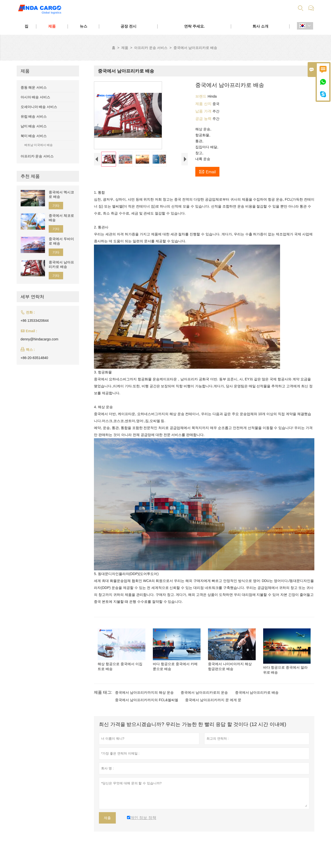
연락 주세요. (194, 26)
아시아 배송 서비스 (36, 97)
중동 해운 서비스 (34, 87)
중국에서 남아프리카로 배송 (257, 707)
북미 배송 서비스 (34, 136)
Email (207, 171)
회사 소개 (260, 26)
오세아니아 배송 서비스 (39, 107)
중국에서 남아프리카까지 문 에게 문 (213, 714)
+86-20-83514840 (34, 358)
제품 (52, 26)
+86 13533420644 (35, 321)
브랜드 (201, 96)
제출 (107, 832)
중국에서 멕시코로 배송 (61, 194)
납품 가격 (204, 111)
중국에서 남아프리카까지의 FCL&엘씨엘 (147, 714)
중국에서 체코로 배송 (61, 218)
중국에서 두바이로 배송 (61, 241)
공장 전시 (128, 26)
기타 (56, 206)
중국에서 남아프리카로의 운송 (204, 707)
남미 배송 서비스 (34, 126)
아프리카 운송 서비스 (151, 48)
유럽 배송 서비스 (34, 116)
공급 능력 (204, 119)
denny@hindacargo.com (40, 339)
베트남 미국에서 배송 (39, 145)
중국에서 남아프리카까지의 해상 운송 (144, 707)
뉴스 (83, 26)
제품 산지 (204, 104)
